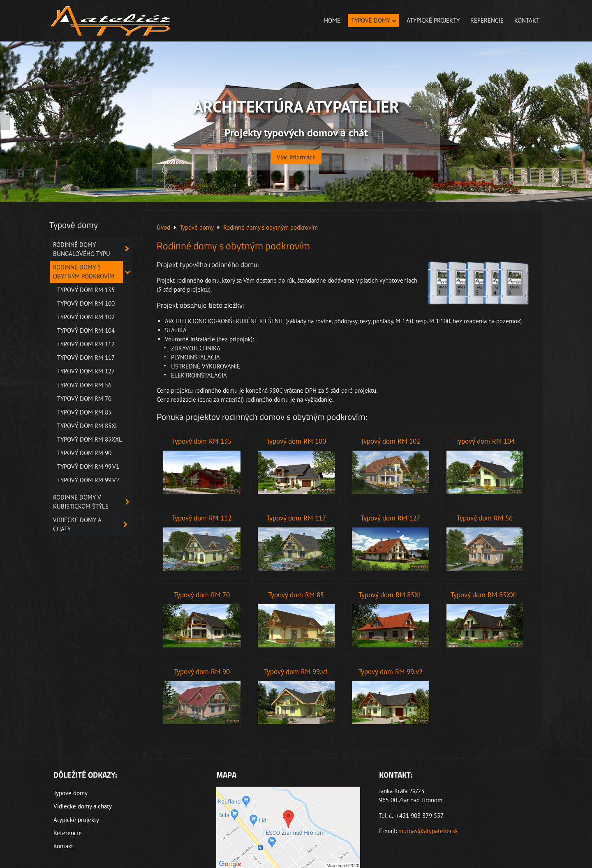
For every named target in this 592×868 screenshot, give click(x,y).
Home (332, 20)
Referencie (487, 20)
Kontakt (527, 20)
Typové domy (373, 20)
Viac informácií (296, 152)
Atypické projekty (433, 20)
